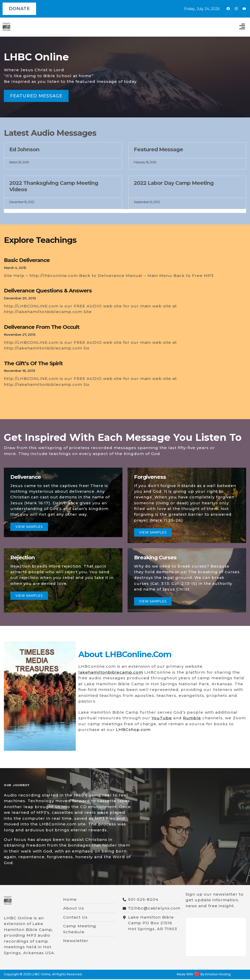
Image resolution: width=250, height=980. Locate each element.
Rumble (192, 719)
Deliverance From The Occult (42, 327)
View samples (29, 527)
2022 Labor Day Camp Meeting (174, 183)
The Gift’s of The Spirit (33, 363)
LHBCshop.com (133, 730)
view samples (29, 596)
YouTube (162, 719)
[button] (242, 27)
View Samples (153, 533)
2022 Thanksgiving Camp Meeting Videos (54, 186)
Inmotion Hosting (218, 975)
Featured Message (158, 149)
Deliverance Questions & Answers (48, 290)
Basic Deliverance (27, 260)
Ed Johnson (24, 149)
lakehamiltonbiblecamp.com (111, 673)
